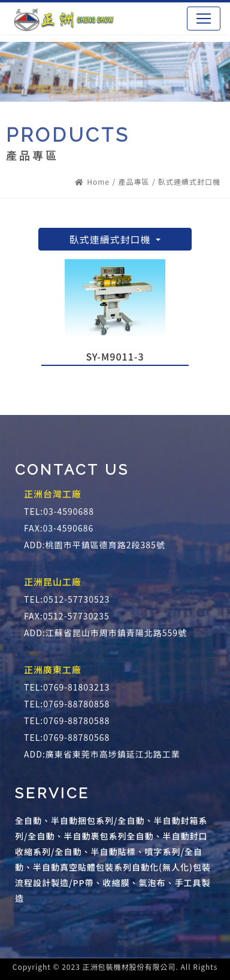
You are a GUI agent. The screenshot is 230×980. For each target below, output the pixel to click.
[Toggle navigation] (204, 19)
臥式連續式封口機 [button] (112, 239)
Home (92, 181)
